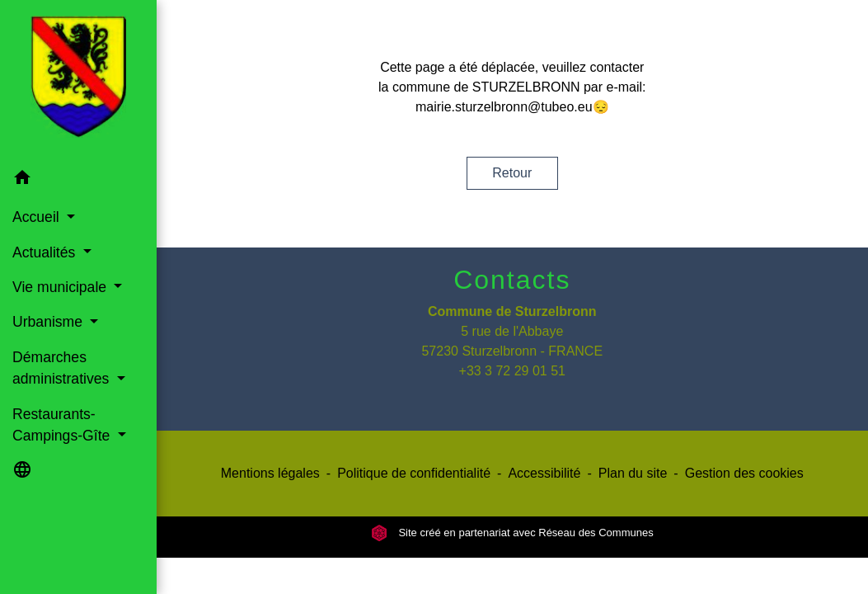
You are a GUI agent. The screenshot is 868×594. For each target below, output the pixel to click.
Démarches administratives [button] (63, 368)
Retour (512, 173)
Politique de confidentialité (414, 473)
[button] (78, 180)
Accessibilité (544, 473)
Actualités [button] (46, 252)
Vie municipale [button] (61, 287)
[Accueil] (78, 80)
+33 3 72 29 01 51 (512, 371)
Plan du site (633, 473)
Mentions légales (270, 473)
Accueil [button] (38, 217)
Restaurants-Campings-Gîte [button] (63, 425)
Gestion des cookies (744, 473)
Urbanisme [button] (49, 322)
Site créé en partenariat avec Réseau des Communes (512, 533)
